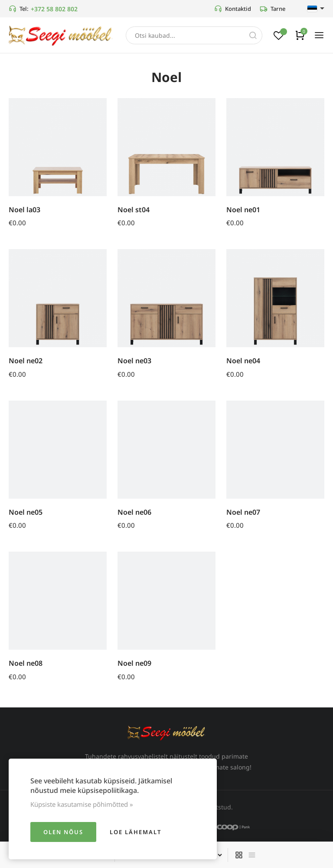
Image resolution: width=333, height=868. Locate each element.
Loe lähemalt (135, 832)
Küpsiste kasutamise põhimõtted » (82, 804)
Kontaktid (233, 9)
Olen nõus (63, 832)
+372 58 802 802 (54, 9)
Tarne (273, 9)
